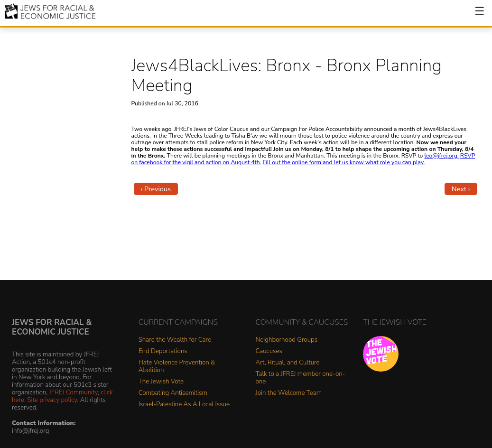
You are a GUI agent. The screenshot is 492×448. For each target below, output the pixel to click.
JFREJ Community (74, 392)
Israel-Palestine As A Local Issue (184, 405)
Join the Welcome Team (289, 393)
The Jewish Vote (161, 382)
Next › (461, 189)
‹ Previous (156, 189)
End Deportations (163, 351)
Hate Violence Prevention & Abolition (177, 367)
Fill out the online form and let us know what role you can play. (344, 162)
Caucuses (269, 351)
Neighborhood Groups (287, 340)
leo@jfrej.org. (441, 156)
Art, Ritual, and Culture (288, 363)
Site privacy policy (52, 400)
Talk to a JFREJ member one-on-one (301, 378)
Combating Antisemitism (173, 393)
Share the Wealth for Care (175, 340)
